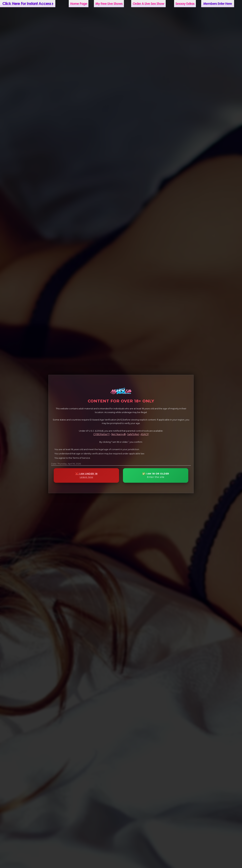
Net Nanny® (118, 434)
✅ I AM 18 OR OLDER (156, 475)
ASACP (145, 434)
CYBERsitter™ (102, 434)
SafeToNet (133, 434)
